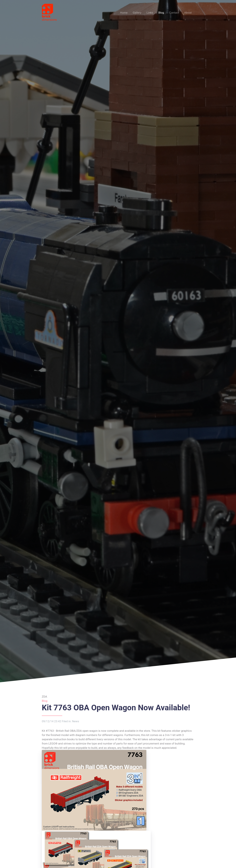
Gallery (137, 13)
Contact (174, 13)
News (75, 721)
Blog (161, 13)
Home (124, 13)
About (188, 13)
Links (150, 13)
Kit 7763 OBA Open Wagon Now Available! (116, 708)
